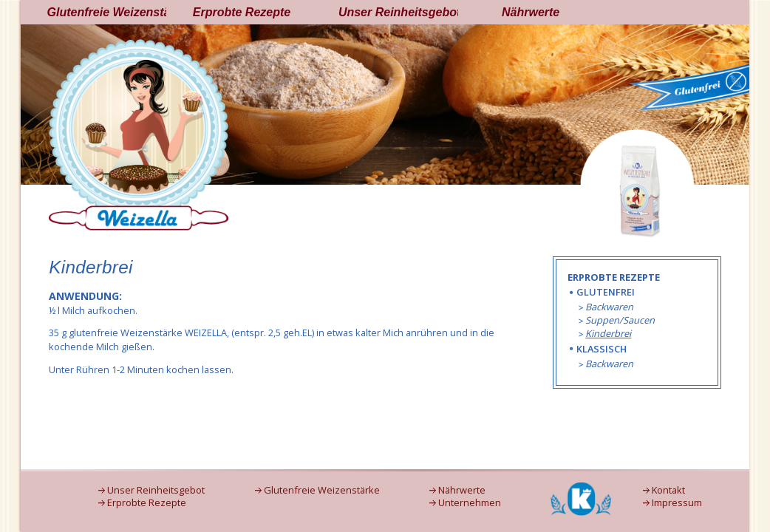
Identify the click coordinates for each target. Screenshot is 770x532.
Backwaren (609, 307)
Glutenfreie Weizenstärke (107, 12)
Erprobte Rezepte (242, 12)
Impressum (677, 503)
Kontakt (668, 490)
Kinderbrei (608, 333)
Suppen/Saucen (620, 320)
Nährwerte (531, 12)
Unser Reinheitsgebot (398, 12)
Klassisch (602, 349)
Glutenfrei (606, 292)
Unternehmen (470, 503)
